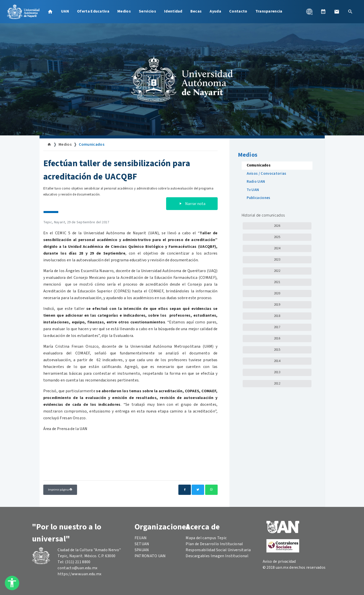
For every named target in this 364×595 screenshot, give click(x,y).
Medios (124, 11)
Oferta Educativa (93, 11)
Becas (196, 11)
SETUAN (142, 544)
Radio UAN (256, 182)
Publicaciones (259, 198)
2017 (277, 327)
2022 (277, 271)
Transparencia (269, 11)
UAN (65, 11)
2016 (277, 338)
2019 (277, 305)
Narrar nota (192, 204)
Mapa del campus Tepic (206, 538)
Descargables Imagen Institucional (217, 556)
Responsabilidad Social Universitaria (218, 550)
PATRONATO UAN (150, 556)
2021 (277, 282)
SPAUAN (142, 550)
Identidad (173, 11)
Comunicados (92, 144)
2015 (277, 350)
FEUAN (141, 538)
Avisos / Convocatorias (267, 174)
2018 (277, 316)
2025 (277, 237)
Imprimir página (60, 490)
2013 (277, 372)
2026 (277, 226)
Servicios (147, 11)
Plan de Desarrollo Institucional (214, 544)
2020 (277, 293)
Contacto (238, 11)
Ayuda (215, 11)
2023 (277, 260)
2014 (277, 361)
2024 (277, 248)
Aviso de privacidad (279, 561)
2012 (277, 383)
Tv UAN (253, 190)
